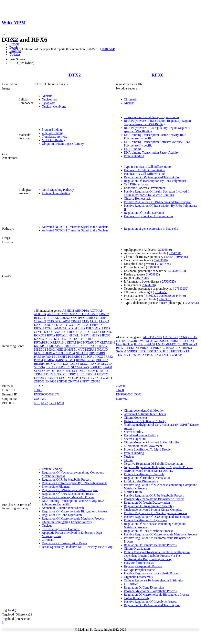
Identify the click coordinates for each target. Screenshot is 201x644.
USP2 (140, 355)
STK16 (164, 351)
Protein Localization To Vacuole (144, 474)
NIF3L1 (60, 353)
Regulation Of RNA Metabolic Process (66, 480)
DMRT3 (144, 341)
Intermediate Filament (56, 487)
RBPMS (81, 360)
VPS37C (150, 355)
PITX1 (120, 348)
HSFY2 (96, 335)
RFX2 (170, 348)
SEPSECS (64, 367)
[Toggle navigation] (3, 35)
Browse (14, 44)
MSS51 (72, 350)
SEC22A (107, 364)
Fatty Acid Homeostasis (139, 563)
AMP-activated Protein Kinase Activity (149, 471)
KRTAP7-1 (56, 346)
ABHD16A (82, 311)
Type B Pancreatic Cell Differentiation (148, 167)
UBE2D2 (103, 374)
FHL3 (182, 341)
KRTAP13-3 (93, 339)
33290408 (191, 303)
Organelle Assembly (137, 598)
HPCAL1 (62, 335)
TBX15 (60, 371)
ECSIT (87, 325)
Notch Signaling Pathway (58, 190)
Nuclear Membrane (54, 106)
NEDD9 (183, 344)
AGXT (147, 337)
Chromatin (131, 99)
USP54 (76, 378)
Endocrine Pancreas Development (145, 188)
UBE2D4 (52, 378)
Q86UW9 (40, 399)
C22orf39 (40, 321)
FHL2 (81, 328)
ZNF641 (62, 381)
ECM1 (78, 325)
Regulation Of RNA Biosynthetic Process (68, 494)
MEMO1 (171, 344)
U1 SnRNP (131, 584)
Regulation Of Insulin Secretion (144, 213)
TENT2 (80, 371)
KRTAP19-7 (91, 342)
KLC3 (49, 339)
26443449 (179, 296)
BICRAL (53, 318)
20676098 (165, 296)
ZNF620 (51, 381)
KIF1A (138, 344)
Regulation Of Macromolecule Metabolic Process (73, 518)
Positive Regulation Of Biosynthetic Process (152, 573)
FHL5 (90, 328)
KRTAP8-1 (71, 346)
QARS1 (60, 360)
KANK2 (39, 339)
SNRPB (132, 351)
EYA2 (49, 328)
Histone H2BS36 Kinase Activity (145, 421)
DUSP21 (164, 341)
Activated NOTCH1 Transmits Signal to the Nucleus (75, 227)
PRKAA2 (159, 348)
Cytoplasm (49, 103)
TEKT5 (70, 371)
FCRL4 (72, 328)
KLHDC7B (61, 339)
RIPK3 (187, 348)
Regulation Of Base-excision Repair (65, 543)
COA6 (94, 321)
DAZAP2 (40, 325)
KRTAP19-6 (75, 342)
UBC (80, 374)
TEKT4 (184, 351)
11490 (120, 390)
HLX (86, 332)
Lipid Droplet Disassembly (141, 481)
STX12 (38, 371)
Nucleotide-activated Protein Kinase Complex (153, 510)
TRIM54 (51, 374)
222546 (121, 386)
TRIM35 (39, 374)
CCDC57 (53, 321)
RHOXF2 (102, 360)
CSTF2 (193, 337)
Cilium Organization (137, 549)
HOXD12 (40, 335)
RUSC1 (85, 364)
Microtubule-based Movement (143, 446)
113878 (39, 386)
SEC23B (51, 367)
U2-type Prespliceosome (139, 570)
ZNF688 (177, 355)
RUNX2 (63, 364)
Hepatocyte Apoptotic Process (143, 566)
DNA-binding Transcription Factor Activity (151, 152)
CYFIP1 (121, 341)
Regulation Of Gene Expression (62, 515)
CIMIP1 (76, 321)
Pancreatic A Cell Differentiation (144, 170)
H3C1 (64, 332)
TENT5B (122, 355)
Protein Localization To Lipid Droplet (148, 449)
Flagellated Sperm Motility (141, 435)
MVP (81, 350)
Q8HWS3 (122, 399)
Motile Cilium (133, 492)
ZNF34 (107, 378)
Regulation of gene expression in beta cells (151, 229)
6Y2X (53, 403)
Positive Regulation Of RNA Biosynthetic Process (155, 513)
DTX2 (75, 75)
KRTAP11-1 (77, 339)
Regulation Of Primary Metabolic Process (68, 497)
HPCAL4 (74, 335)
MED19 (62, 350)
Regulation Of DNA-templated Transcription (152, 177)
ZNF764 (74, 381)
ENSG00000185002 (129, 394)
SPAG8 (107, 367)
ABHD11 (68, 311)
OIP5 (92, 353)
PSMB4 (49, 360)
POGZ (99, 357)
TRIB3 (104, 371)
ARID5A (81, 314)
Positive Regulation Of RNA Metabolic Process (154, 495)
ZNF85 (96, 381)
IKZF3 (106, 335)
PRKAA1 (146, 348)
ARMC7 (93, 314)
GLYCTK (40, 332)
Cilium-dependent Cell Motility (144, 410)
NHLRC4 (48, 353)
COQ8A (104, 321)
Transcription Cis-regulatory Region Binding (152, 117)
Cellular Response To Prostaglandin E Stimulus (154, 580)
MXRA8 (90, 350)
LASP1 (83, 346)
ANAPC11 (54, 314)
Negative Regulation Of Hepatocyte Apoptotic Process (158, 467)
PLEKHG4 (75, 357)
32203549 (164, 250)
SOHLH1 (96, 367)
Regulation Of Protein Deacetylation (147, 503)
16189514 (108, 49)
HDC (72, 332)
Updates (15, 55)
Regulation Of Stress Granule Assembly (149, 506)
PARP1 (101, 353)
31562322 (152, 296)
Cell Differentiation (136, 184)
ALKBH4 (40, 314)
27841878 (163, 264)
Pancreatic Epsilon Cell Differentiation (148, 216)
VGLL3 (87, 378)
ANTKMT (68, 314)
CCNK (183, 337)
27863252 (181, 289)
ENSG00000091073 (47, 394)
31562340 (141, 278)
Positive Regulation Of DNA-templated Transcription (158, 202)
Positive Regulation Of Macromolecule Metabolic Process (160, 534)
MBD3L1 (40, 350)
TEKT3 (174, 351)
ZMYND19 (164, 355)
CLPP (86, 321)
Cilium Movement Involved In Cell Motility (152, 442)
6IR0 (37, 403)
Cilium (128, 460)
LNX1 (93, 346)
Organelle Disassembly (138, 577)
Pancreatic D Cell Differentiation (145, 174)
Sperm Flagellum (135, 439)
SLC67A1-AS (80, 367)
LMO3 (160, 344)
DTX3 (69, 325)
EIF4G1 (39, 328)
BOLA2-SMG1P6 (71, 318)
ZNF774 (85, 381)
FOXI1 (99, 328)
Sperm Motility (133, 432)
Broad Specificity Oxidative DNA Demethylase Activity (77, 547)
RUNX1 (51, 364)
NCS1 (38, 353)
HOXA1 (96, 332)
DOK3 (51, 325)
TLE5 (132, 355)
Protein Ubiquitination (56, 193)
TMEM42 (92, 371)
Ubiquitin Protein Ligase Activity (63, 144)
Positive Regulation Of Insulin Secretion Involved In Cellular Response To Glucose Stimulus (157, 193)
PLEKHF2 (60, 357)
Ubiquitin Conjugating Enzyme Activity (67, 522)
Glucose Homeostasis (137, 199)
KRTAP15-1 (42, 342)
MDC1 (51, 350)
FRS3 (190, 341)
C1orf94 (101, 318)
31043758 (161, 292)
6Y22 (45, 403)
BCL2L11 (40, 318)
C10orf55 (89, 318)
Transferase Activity (55, 137)
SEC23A (39, 367)
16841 (38, 390)
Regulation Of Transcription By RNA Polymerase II (157, 181)
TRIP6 (72, 374)
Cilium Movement (135, 418)
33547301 (175, 253)
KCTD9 (128, 344)
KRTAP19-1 (58, 342)
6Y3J (61, 403)
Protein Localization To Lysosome (145, 520)
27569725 (168, 281)
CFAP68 (65, 321)
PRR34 (38, 360)
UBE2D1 (90, 374)
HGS (79, 332)
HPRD (14, 63)
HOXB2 (107, 332)
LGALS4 (149, 344)
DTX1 (60, 325)
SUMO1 (49, 371)
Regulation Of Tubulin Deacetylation (147, 478)
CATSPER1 (170, 337)
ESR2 (174, 341)
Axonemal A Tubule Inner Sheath (63, 508)
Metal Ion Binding (53, 140)
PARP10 (39, 357)
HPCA (51, 335)
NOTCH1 (82, 353)
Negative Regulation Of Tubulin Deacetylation (153, 464)
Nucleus (47, 96)
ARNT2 (104, 314)
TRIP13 (62, 374)
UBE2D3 (40, 378)
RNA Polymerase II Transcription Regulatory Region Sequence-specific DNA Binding (157, 122)
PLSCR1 (88, 357)
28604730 (148, 285)
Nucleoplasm (50, 99)
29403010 (160, 260)
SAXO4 (96, 364)
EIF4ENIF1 (100, 325)
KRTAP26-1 (107, 342)
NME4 (71, 353)
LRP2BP (103, 346)
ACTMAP (96, 311)
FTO (107, 328)
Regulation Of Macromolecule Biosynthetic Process (74, 511)
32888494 (154, 267)
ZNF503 (39, 381)
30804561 (182, 257)
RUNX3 (74, 364)
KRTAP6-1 (41, 346)
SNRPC (143, 351)
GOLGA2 (53, 332)
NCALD (102, 350)
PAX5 (49, 357)
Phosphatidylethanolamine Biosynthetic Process (154, 499)
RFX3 (179, 348)
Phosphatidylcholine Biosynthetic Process (150, 591)
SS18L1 (153, 351)
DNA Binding (133, 149)
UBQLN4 (65, 378)
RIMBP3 (40, 364)
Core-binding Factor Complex (61, 529)
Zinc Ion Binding (53, 133)
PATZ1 (193, 344)
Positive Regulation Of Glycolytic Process (150, 602)
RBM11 (70, 360)
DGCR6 (132, 341)
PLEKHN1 (132, 348)
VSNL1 (97, 378)
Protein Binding (52, 129)
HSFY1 (86, 335)
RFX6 (157, 75)
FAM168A (60, 328)
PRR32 (108, 357)
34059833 (153, 274)
